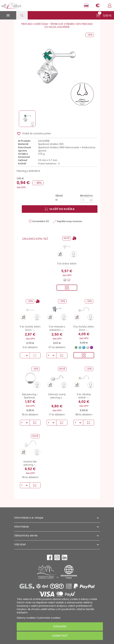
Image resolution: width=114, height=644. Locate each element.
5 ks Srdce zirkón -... (67, 265)
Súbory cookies (26, 618)
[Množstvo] (86, 200)
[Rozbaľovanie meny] (98, 6)
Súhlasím (60, 626)
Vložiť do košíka (60, 209)
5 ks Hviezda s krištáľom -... (57, 328)
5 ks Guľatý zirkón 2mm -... (30, 328)
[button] (104, 16)
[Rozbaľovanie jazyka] (86, 6)
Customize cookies (48, 618)
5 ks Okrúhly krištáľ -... (84, 396)
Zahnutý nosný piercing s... (57, 396)
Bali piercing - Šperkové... (30, 396)
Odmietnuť (60, 636)
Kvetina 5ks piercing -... (30, 463)
